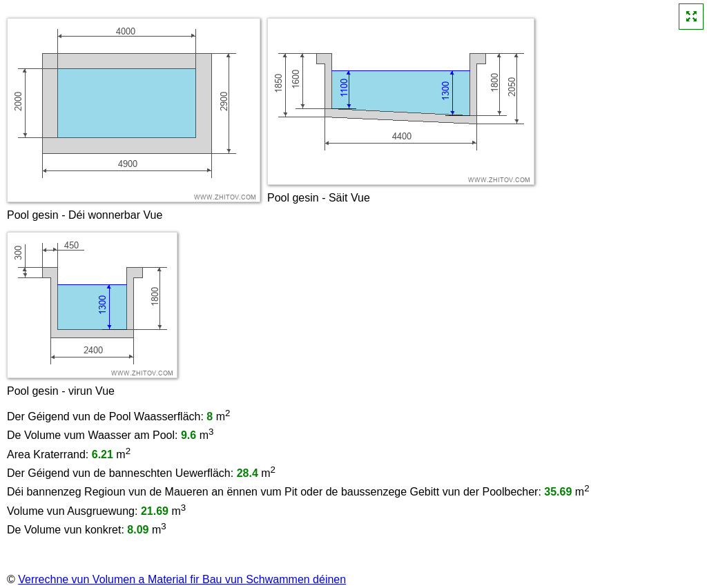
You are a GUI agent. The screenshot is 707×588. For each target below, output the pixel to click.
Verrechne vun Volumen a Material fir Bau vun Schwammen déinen (182, 579)
